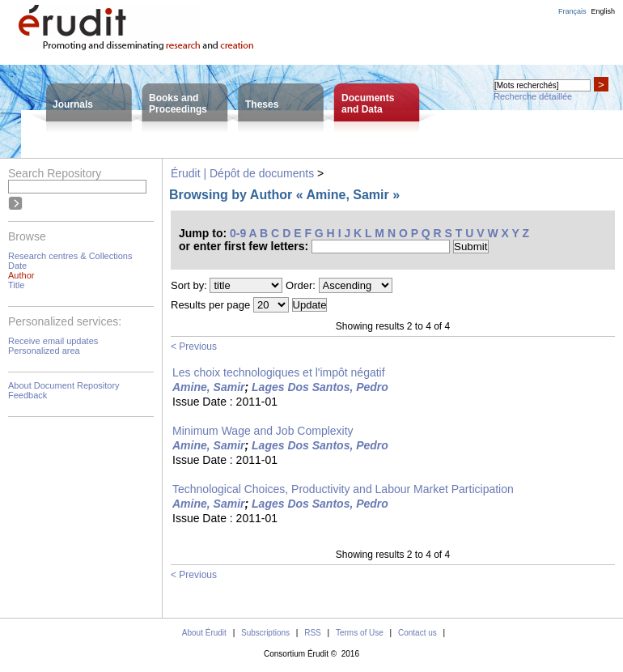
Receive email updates (53, 341)
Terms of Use (360, 633)
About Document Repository (64, 385)
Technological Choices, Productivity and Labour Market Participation (343, 489)
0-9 (238, 233)
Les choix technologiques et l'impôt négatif (279, 372)
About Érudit (204, 633)
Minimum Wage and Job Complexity (263, 431)
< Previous (194, 347)
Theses (262, 104)
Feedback (28, 395)
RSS (313, 633)
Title (16, 285)
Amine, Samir (208, 387)
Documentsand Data (368, 104)
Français (572, 11)
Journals (73, 104)
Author (21, 275)
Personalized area (44, 351)
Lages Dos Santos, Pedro (320, 387)
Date (17, 266)
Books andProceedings (178, 104)
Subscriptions (265, 633)
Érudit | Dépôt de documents (242, 173)
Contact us (417, 633)
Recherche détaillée (533, 96)
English (603, 11)
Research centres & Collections (70, 256)
